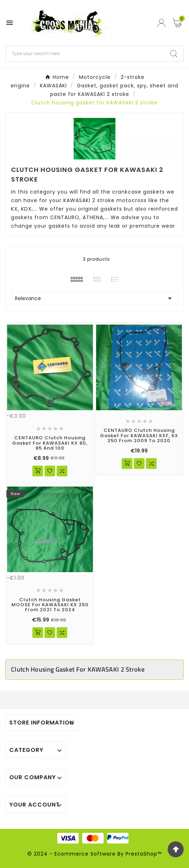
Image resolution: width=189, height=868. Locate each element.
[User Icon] (162, 23)
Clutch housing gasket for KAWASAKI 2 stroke (78, 669)
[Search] (85, 54)
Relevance (94, 298)
